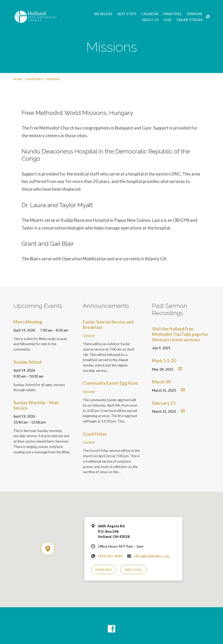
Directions (133, 570)
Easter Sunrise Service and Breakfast (108, 325)
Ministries (172, 14)
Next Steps (127, 14)
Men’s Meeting (28, 322)
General (89, 336)
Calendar (150, 14)
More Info (104, 570)
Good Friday (95, 434)
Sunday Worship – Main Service (36, 405)
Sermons (195, 14)
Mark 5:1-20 (164, 361)
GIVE (167, 20)
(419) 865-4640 (110, 556)
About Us (150, 20)
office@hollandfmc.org (151, 556)
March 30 (161, 382)
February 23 (164, 403)
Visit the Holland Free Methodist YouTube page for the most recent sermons (180, 334)
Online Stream (189, 20)
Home (18, 79)
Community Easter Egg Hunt (110, 383)
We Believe (103, 14)
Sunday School (27, 362)
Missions (53, 79)
